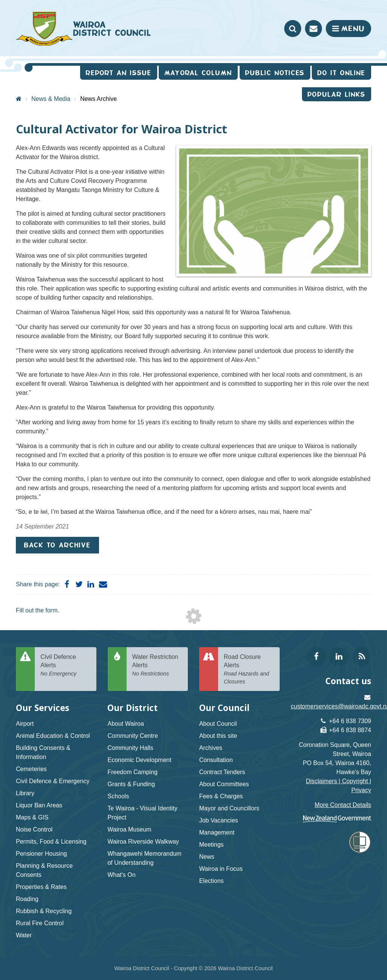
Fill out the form (37, 610)
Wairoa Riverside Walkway (143, 842)
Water (24, 935)
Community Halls (130, 748)
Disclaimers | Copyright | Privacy (338, 786)
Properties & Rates (41, 887)
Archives (211, 748)
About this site (218, 736)
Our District (132, 708)
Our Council (224, 708)
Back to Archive (57, 545)
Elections (211, 881)
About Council (218, 724)
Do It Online (341, 73)
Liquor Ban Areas (39, 805)
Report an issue (119, 73)
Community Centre (132, 736)
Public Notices (275, 73)
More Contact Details (343, 805)
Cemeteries (31, 769)
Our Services (43, 708)
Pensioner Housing (41, 854)
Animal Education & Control (53, 736)
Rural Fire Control (40, 923)
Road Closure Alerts (249, 670)
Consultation (216, 760)
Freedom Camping (132, 772)
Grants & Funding (131, 784)
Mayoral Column (198, 73)
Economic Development (139, 760)
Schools (118, 796)
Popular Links (337, 94)
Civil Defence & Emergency (53, 781)
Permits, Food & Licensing (51, 842)
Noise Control (34, 829)
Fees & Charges (221, 796)
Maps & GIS (32, 817)
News (207, 857)
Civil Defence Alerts (66, 666)
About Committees (224, 784)
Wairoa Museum (129, 829)
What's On (121, 875)
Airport (25, 724)
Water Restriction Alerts (157, 666)
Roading (27, 899)
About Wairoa (125, 724)
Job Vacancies (219, 820)
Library (25, 793)
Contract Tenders (222, 772)
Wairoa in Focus (221, 869)
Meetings (211, 845)
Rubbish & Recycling (44, 911)
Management (217, 832)
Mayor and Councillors (229, 808)
